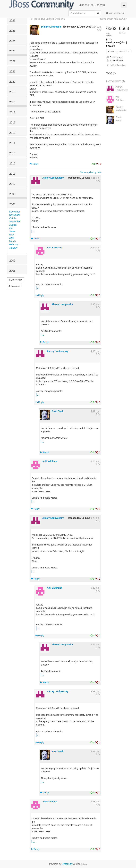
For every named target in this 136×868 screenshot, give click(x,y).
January (13, 248)
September (15, 222)
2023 (12, 51)
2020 (12, 82)
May (11, 235)
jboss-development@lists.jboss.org (117, 42)
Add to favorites (116, 65)
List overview (15, 280)
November (15, 215)
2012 (12, 164)
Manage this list (115, 13)
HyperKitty (67, 864)
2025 (12, 31)
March (13, 241)
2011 (12, 174)
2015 (12, 133)
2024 (12, 41)
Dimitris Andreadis (51, 27)
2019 (12, 92)
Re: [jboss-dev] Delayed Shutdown (47, 19)
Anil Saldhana (55, 248)
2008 (12, 204)
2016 (12, 123)
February (14, 244)
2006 (12, 271)
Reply (34, 164)
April (12, 238)
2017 (12, 112)
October (13, 218)
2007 (12, 261)
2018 (12, 102)
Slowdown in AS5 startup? (114, 19)
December (15, 212)
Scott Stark (58, 411)
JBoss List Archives (57, 5)
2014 (12, 143)
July (11, 228)
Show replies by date (91, 172)
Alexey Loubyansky (53, 178)
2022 (12, 61)
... (34, 231)
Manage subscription (119, 52)
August (13, 225)
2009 (12, 194)
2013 (12, 153)
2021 (12, 72)
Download (14, 286)
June (12, 231)
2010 (12, 184)
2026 (12, 21)
